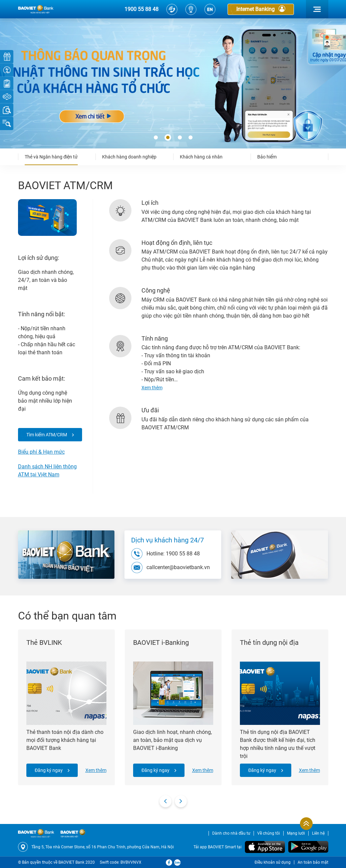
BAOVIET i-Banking (161, 642)
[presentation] (165, 801)
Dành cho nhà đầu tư (231, 833)
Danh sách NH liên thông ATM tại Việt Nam (47, 471)
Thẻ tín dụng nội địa (269, 642)
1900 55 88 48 (141, 9)
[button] (156, 138)
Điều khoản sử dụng (273, 862)
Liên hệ (318, 833)
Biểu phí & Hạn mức (41, 452)
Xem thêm (96, 770)
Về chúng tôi (269, 833)
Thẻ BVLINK (44, 642)
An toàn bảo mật (313, 862)
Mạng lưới (296, 833)
